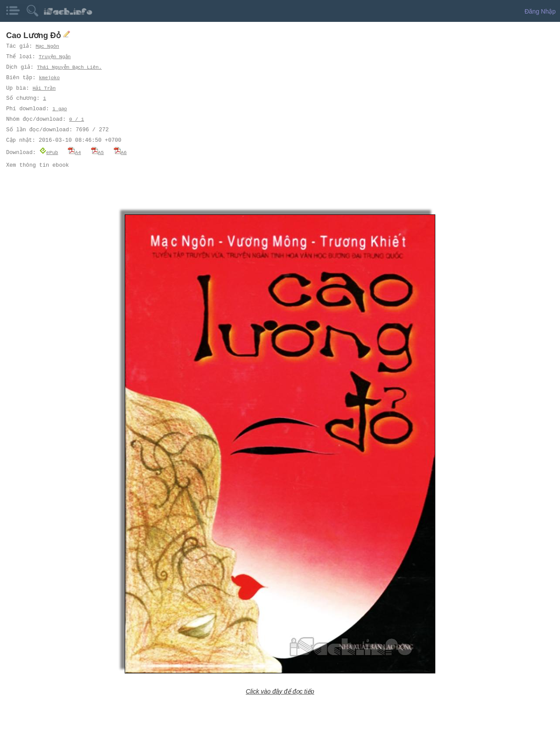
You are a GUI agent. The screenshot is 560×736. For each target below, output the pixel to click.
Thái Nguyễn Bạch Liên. (72, 67)
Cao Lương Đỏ (35, 35)
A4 (74, 152)
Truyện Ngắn (56, 57)
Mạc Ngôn (48, 46)
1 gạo (60, 109)
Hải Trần (44, 88)
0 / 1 (77, 119)
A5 (98, 152)
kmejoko (50, 78)
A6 (120, 152)
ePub (49, 152)
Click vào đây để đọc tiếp (280, 691)
